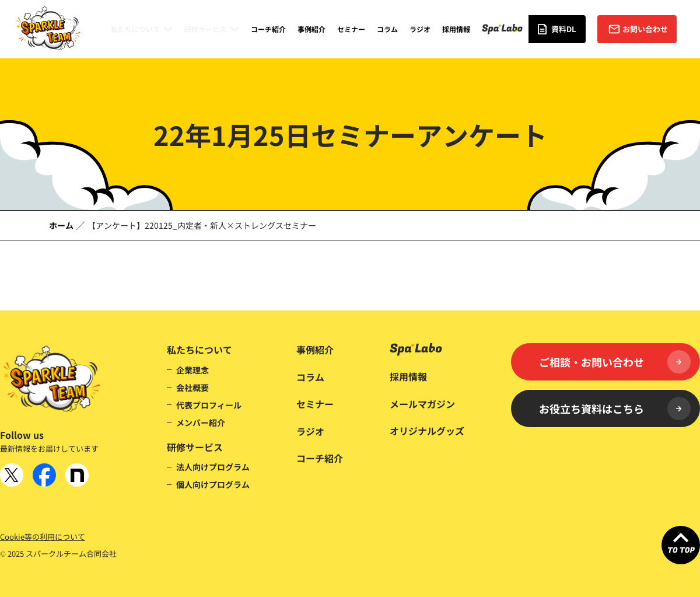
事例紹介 (311, 29)
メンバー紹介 (201, 423)
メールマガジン (422, 404)
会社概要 (192, 387)
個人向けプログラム (213, 484)
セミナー (351, 29)
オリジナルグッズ (427, 431)
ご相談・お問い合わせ (615, 362)
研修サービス (205, 29)
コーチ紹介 (268, 29)
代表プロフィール (209, 405)
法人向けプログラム (213, 467)
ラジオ (420, 29)
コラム (387, 29)
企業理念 (192, 370)
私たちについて (135, 29)
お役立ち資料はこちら (615, 409)
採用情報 (456, 29)
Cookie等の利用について (43, 537)
